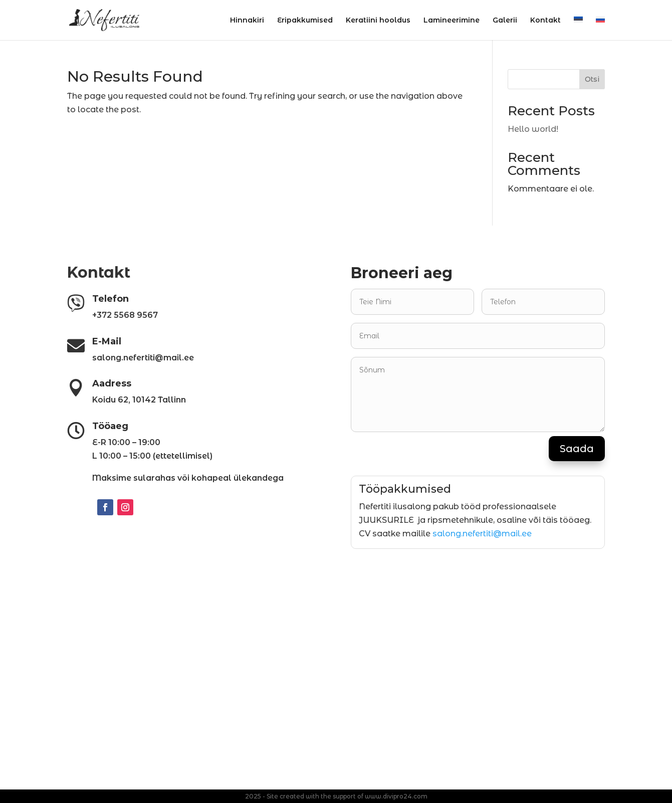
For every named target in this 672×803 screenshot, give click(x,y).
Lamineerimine (452, 21)
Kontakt (545, 21)
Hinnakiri (247, 21)
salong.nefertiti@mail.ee (482, 534)
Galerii (505, 21)
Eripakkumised (305, 21)
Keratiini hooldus (378, 21)
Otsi (592, 79)
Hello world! (533, 129)
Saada (577, 449)
